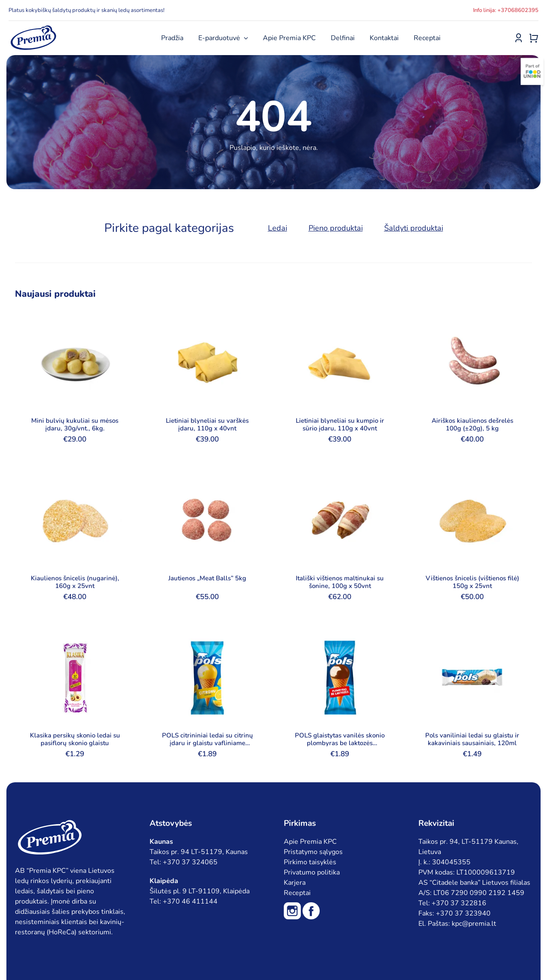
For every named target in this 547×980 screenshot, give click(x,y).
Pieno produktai (336, 228)
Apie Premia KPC (310, 842)
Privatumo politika (312, 872)
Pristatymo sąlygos (313, 852)
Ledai (278, 228)
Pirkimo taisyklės (310, 862)
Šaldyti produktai (414, 228)
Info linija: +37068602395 (506, 10)
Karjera (295, 883)
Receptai (297, 893)
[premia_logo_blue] (33, 28)
